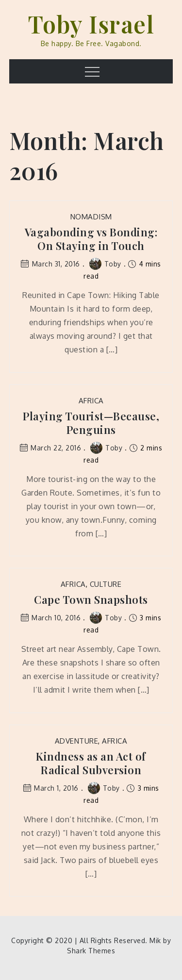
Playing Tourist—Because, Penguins (91, 423)
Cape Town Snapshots (91, 600)
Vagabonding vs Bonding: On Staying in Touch (91, 239)
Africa (91, 401)
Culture (106, 584)
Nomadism (91, 217)
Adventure (77, 741)
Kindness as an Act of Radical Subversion (91, 763)
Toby (105, 264)
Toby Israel (91, 24)
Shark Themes (91, 951)
